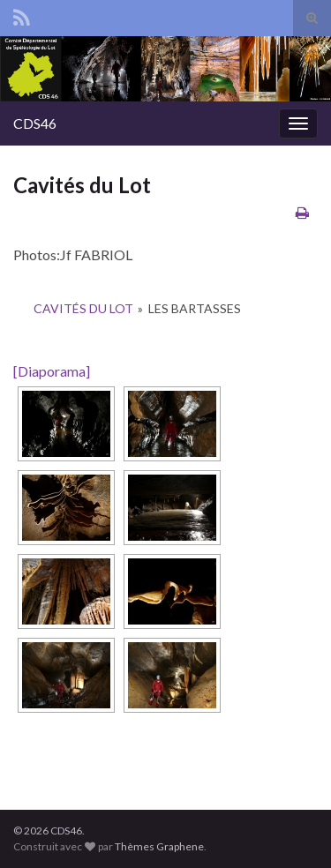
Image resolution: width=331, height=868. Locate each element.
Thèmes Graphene (159, 846)
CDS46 (35, 123)
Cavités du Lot (83, 308)
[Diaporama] (52, 371)
